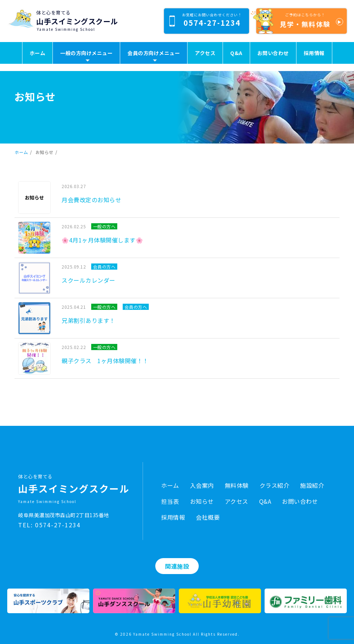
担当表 (170, 501)
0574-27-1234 (206, 20)
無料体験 (237, 485)
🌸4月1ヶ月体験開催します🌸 (102, 240)
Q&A (236, 53)
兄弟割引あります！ (88, 320)
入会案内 (202, 485)
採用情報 (314, 53)
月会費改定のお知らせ (91, 200)
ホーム (38, 53)
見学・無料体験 (300, 21)
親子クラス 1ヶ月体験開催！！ (105, 361)
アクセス (205, 53)
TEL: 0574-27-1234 (49, 525)
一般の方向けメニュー (86, 53)
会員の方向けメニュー (154, 53)
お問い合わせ (273, 53)
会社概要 (208, 517)
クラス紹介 (275, 485)
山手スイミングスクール (77, 21)
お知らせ (202, 501)
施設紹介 (312, 485)
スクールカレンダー (88, 280)
